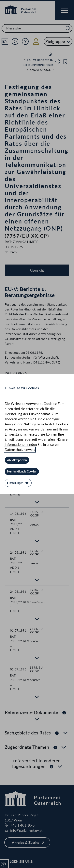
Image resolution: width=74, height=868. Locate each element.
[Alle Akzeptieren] (17, 460)
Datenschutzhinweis (20, 450)
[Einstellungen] (18, 483)
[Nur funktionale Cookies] (22, 472)
